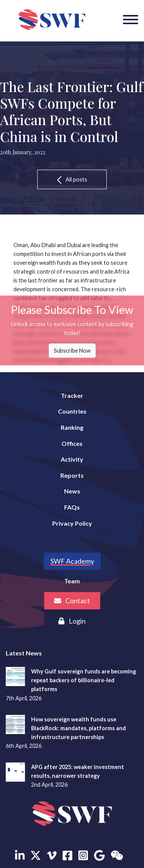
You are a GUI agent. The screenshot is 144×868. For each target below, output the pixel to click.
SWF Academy (72, 561)
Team (72, 581)
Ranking (72, 427)
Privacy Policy (72, 523)
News (72, 491)
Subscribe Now (72, 351)
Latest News (24, 653)
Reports (72, 475)
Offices (72, 443)
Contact (72, 601)
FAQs (72, 507)
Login (72, 621)
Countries (72, 411)
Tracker (72, 395)
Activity (72, 459)
